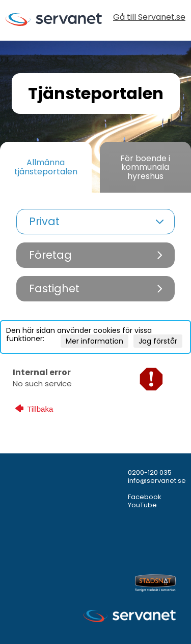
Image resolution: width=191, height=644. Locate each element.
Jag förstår (158, 341)
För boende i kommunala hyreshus (145, 167)
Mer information (94, 341)
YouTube (142, 505)
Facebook (145, 497)
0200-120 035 (150, 472)
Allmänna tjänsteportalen (46, 167)
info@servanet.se (157, 481)
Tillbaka (34, 409)
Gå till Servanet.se (149, 18)
